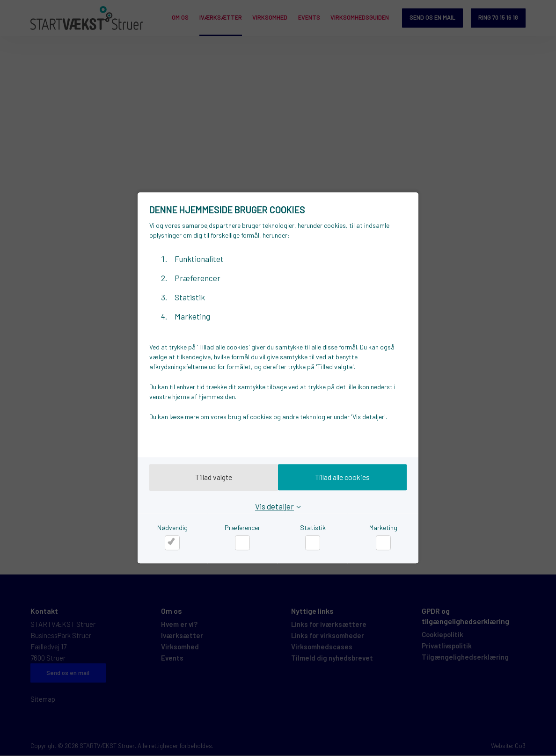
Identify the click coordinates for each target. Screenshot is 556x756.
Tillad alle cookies (345, 477)
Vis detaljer (274, 506)
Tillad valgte (211, 477)
